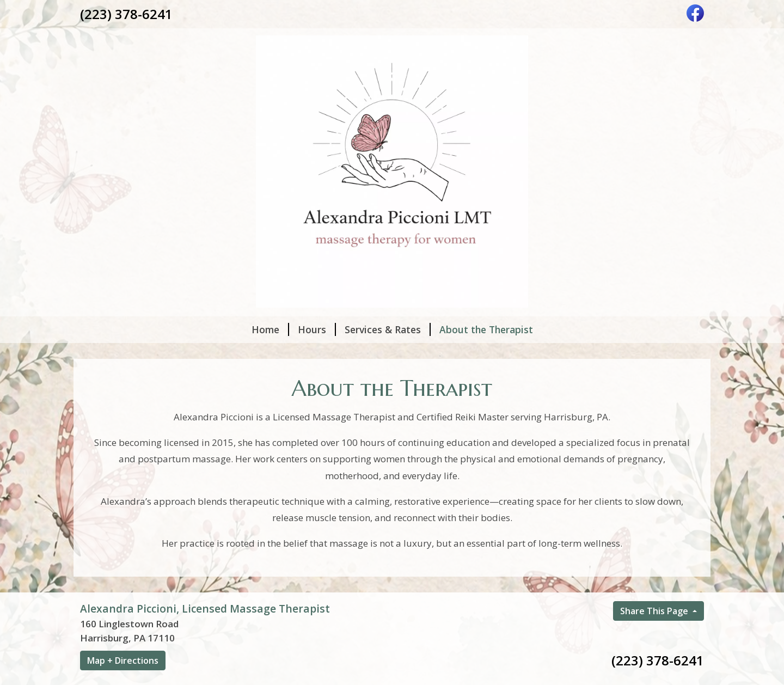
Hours (317, 329)
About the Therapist (486, 329)
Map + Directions (123, 660)
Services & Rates (388, 329)
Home (270, 329)
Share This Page (655, 611)
